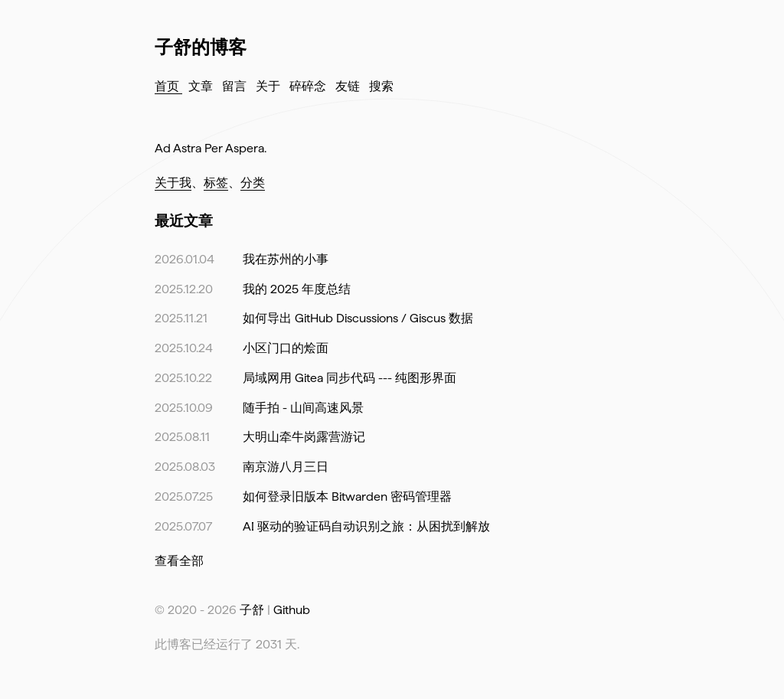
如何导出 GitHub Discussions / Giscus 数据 (358, 318)
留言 (236, 86)
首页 (168, 86)
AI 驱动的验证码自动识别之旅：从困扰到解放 (366, 526)
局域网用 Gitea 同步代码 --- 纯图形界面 (350, 378)
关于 (269, 86)
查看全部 (179, 561)
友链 (349, 86)
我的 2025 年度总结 (297, 289)
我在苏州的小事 (286, 259)
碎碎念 (309, 86)
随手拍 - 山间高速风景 (303, 408)
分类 (253, 183)
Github (292, 610)
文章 (202, 86)
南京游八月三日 (286, 467)
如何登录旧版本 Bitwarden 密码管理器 (347, 496)
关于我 (173, 183)
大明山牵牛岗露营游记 (304, 437)
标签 (216, 183)
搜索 (381, 86)
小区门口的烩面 (286, 348)
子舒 (252, 610)
